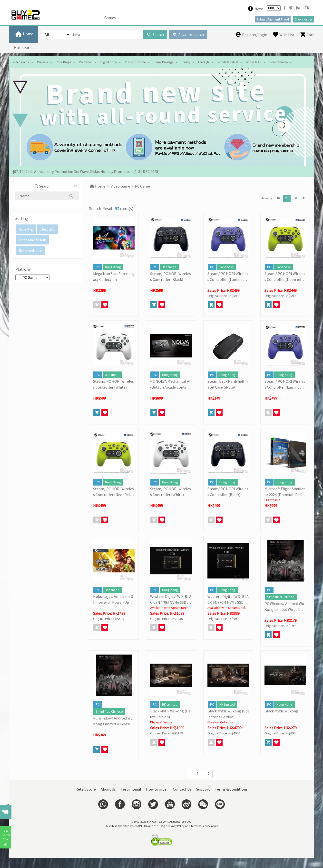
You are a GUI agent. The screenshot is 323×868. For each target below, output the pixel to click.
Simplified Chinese (281, 597)
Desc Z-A (48, 229)
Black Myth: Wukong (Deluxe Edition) (171, 714)
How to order (157, 789)
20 (287, 198)
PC (98, 267)
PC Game (142, 186)
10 (278, 198)
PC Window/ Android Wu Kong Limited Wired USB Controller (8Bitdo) (285, 607)
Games (110, 18)
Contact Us (182, 789)
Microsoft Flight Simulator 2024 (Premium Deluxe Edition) (285, 492)
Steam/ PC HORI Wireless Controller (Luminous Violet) (228, 277)
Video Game (21, 62)
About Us (108, 789)
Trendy (186, 62)
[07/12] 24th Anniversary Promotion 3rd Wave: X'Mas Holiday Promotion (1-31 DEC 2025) (86, 171)
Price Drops (63, 62)
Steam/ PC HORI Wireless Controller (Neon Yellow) (285, 277)
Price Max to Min (32, 240)
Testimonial (131, 789)
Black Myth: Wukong (281, 711)
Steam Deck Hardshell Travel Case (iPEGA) (228, 384)
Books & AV (254, 62)
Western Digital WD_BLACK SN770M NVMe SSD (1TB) (228, 600)
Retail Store (86, 789)
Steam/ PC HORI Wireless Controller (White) (113, 384)
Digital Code (109, 62)
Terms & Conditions (231, 789)
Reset (74, 186)
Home (97, 186)
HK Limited (170, 704)
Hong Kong (113, 267)
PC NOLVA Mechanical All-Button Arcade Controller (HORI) (171, 384)
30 (295, 198)
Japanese (169, 267)
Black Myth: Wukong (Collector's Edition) (228, 714)
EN (307, 8)
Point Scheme (279, 62)
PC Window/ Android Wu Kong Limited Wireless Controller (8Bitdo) (113, 721)
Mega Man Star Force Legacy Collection (114, 276)
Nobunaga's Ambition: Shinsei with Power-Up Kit (113, 600)
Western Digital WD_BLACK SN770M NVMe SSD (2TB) (171, 600)
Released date (30, 251)
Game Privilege (163, 62)
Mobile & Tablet (228, 62)
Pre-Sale (42, 62)
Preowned (86, 62)
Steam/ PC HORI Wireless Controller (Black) (171, 276)
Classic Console (135, 62)
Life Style (204, 62)
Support (203, 789)
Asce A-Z (26, 229)
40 (304, 198)
